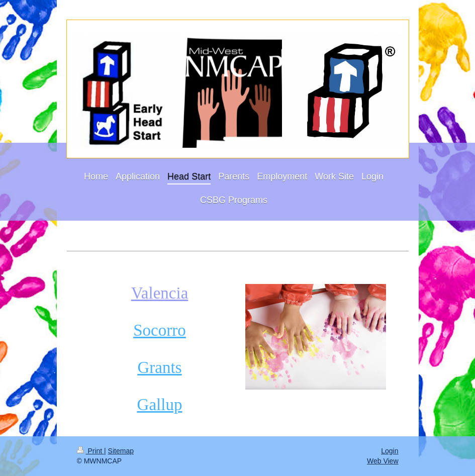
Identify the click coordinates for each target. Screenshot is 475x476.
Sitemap (121, 451)
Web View (383, 461)
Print (91, 451)
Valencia (160, 293)
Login (390, 451)
